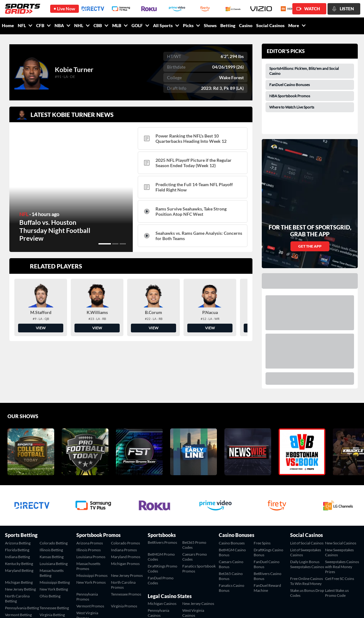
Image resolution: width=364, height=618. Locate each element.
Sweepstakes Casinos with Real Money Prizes (342, 513)
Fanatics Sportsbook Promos (199, 515)
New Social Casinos (341, 489)
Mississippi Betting (55, 528)
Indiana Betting (17, 503)
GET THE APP (310, 192)
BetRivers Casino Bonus (268, 522)
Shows (210, 25)
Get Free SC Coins (340, 525)
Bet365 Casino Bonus (231, 522)
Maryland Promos (126, 503)
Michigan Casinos (162, 550)
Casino (246, 25)
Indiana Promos (124, 496)
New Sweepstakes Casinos (339, 498)
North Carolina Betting (17, 545)
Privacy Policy (348, 606)
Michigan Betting (19, 528)
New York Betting (54, 535)
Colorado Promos (125, 489)
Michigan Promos (125, 510)
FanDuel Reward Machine (267, 534)
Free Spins (262, 489)
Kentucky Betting (19, 510)
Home (8, 25)
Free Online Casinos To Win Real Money (307, 527)
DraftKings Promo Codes (163, 515)
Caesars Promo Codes (195, 503)
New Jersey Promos (127, 521)
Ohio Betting (50, 542)
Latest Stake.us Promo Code (337, 539)
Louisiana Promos (91, 503)
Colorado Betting (54, 489)
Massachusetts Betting (52, 519)
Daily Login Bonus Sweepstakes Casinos (307, 510)
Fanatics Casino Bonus (232, 534)
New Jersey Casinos (198, 550)
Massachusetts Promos (88, 512)
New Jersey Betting (20, 535)
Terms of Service (318, 606)
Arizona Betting (18, 489)
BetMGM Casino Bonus (232, 498)
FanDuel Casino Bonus (267, 510)
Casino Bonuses (232, 489)
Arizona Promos (90, 489)
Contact (293, 606)
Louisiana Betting (54, 510)
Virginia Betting (52, 561)
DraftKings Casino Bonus (268, 498)
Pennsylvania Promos (87, 543)
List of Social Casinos (307, 489)
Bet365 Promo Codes (194, 491)
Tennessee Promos (126, 540)
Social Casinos (270, 25)
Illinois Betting (51, 496)
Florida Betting (17, 496)
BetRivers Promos (162, 488)
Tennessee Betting (54, 554)
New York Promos (91, 528)
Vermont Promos (90, 552)
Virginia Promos (124, 552)
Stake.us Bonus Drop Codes (307, 539)
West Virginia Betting (16, 570)
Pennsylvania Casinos (158, 559)
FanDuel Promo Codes (161, 526)
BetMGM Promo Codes (161, 503)
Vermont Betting (18, 561)
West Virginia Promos (87, 561)
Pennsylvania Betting (22, 554)
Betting (228, 25)
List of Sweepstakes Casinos (306, 498)
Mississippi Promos (92, 521)
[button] (105, 244)
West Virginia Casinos (193, 559)
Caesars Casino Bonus (231, 510)
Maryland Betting (19, 517)
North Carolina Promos (123, 531)
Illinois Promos (89, 496)
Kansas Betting (52, 503)
